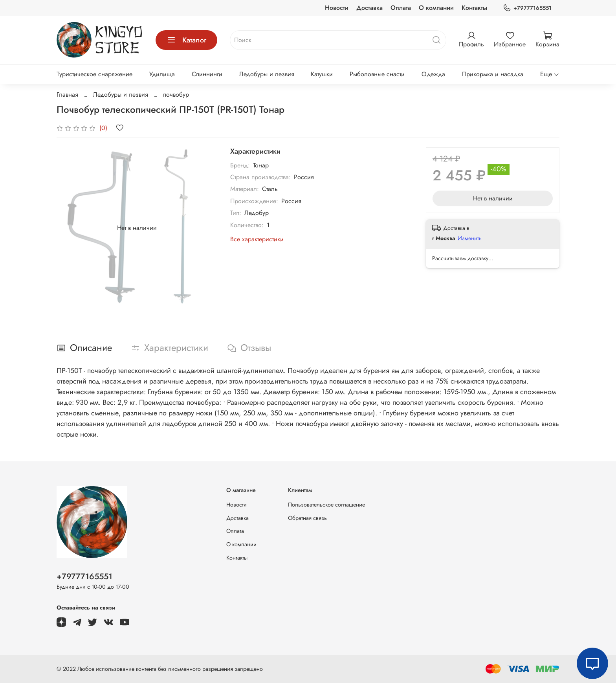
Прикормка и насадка (493, 74)
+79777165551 (527, 8)
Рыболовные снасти (377, 74)
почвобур (176, 95)
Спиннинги (207, 74)
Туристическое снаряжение (94, 74)
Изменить (470, 238)
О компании (436, 8)
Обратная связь (307, 518)
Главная (67, 95)
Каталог (186, 40)
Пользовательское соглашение (326, 505)
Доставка (369, 8)
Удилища (162, 74)
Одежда (433, 74)
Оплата (401, 8)
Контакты (474, 8)
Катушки (322, 74)
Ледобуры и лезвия (267, 74)
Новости (337, 8)
